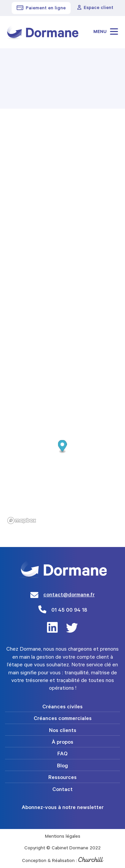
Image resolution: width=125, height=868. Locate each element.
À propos (62, 743)
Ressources (62, 778)
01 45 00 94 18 (69, 611)
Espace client (95, 8)
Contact (62, 790)
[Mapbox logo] (22, 520)
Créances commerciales (63, 719)
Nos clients (63, 731)
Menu (106, 31)
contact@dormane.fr (69, 595)
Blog (62, 766)
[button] (62, 446)
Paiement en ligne (41, 8)
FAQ (62, 754)
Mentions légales (63, 837)
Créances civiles (62, 707)
